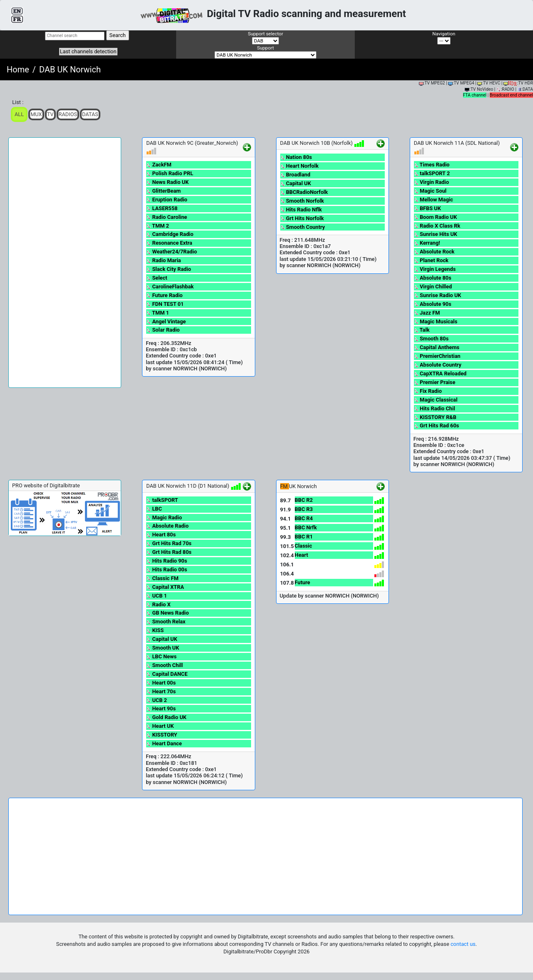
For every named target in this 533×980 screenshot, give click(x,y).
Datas (90, 114)
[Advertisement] (65, 263)
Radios (68, 114)
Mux (36, 114)
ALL (19, 114)
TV (50, 114)
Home (18, 69)
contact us (463, 944)
